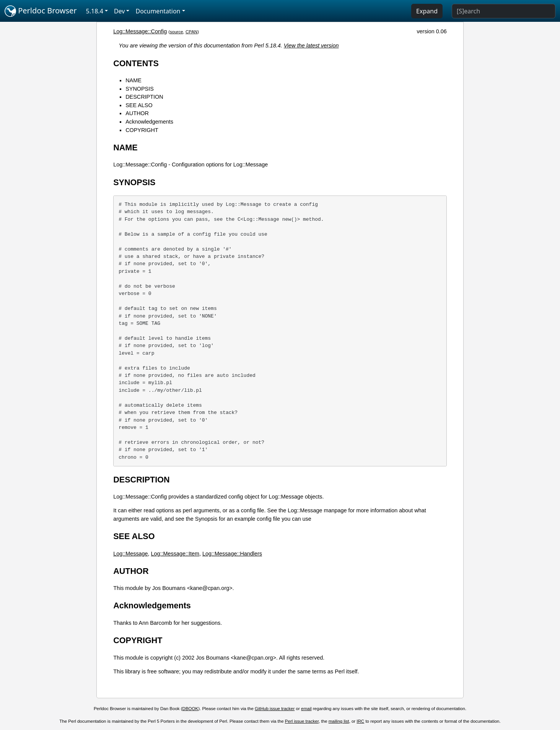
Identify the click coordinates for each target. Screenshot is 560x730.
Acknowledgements (149, 122)
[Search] (504, 11)
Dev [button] (120, 11)
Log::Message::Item (175, 554)
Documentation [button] (158, 11)
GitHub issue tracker (275, 709)
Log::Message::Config (140, 31)
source (177, 32)
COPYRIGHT (142, 130)
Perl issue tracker (302, 721)
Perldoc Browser (41, 11)
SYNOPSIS (140, 89)
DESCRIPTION (144, 97)
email (306, 709)
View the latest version (311, 46)
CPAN (191, 32)
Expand (427, 11)
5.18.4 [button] (95, 11)
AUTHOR (137, 113)
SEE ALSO (139, 105)
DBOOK (190, 709)
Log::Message (130, 554)
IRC (360, 721)
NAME (133, 80)
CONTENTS (136, 63)
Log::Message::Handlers (232, 554)
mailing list (339, 721)
